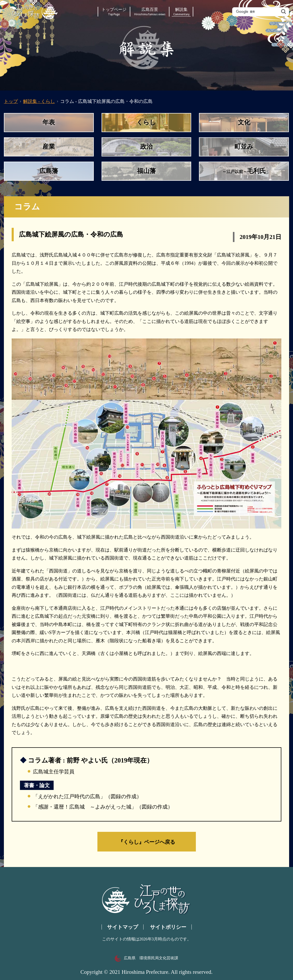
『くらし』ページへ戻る (147, 842)
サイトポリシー (168, 927)
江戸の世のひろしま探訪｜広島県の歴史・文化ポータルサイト (35, 12)
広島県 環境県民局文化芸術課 (147, 958)
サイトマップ (123, 927)
